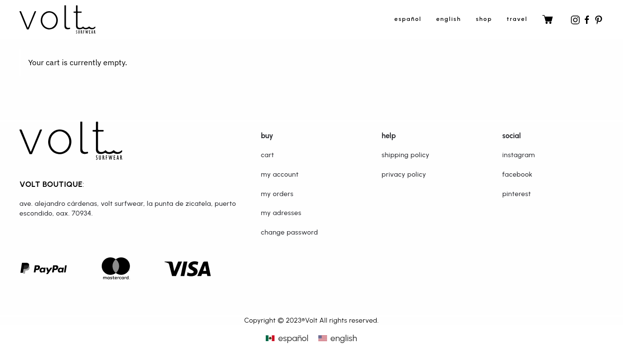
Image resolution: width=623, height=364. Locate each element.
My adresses (281, 213)
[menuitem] (287, 338)
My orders (277, 194)
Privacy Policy (404, 174)
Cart (267, 155)
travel (517, 19)
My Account (280, 174)
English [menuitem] (344, 338)
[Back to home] (57, 19)
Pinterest (517, 194)
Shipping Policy (405, 155)
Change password (289, 232)
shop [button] (484, 19)
